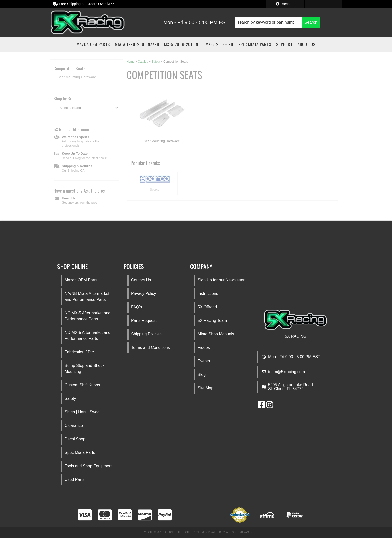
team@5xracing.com (287, 372)
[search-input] (269, 22)
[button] (277, 22)
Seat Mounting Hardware (162, 141)
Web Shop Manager (239, 532)
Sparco (155, 190)
